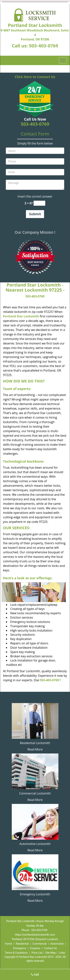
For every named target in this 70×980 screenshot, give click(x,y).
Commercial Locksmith (35, 793)
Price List (37, 953)
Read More (35, 749)
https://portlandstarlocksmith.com (35, 935)
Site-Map (51, 953)
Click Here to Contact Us (35, 77)
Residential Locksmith (35, 743)
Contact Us (50, 948)
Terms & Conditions (16, 953)
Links (62, 953)
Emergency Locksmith (35, 894)
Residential (22, 944)
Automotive (57, 944)
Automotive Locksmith (35, 844)
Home (9, 944)
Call (35, 975)
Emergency (20, 948)
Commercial (39, 944)
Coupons (35, 948)
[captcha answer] (39, 203)
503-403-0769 (44, 46)
